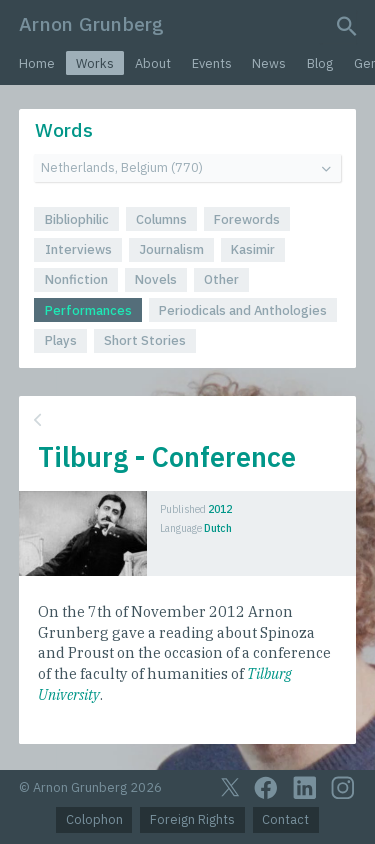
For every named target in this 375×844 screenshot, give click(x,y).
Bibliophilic (77, 219)
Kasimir (253, 249)
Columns (161, 219)
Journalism (171, 249)
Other (221, 279)
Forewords (247, 219)
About (153, 63)
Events (212, 63)
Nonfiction (76, 279)
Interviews (78, 249)
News (269, 63)
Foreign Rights (192, 819)
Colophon (94, 819)
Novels (156, 279)
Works (95, 63)
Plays (61, 340)
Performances (88, 310)
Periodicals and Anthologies (243, 310)
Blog (320, 63)
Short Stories (145, 340)
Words (64, 129)
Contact (285, 819)
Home (37, 63)
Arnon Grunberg (91, 23)
